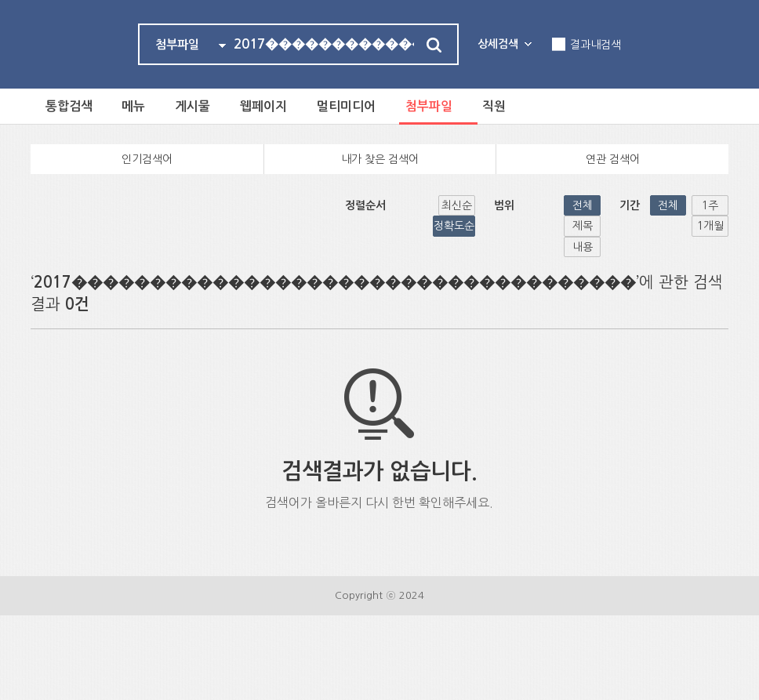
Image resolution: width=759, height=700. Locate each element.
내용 (537, 206)
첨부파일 (438, 106)
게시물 (197, 106)
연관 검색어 (613, 160)
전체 (451, 206)
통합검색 (70, 106)
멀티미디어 (354, 106)
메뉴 (136, 106)
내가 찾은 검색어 (380, 160)
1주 (667, 206)
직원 (505, 106)
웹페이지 (270, 106)
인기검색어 (147, 160)
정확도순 (362, 206)
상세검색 (498, 44)
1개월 (710, 206)
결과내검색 (596, 45)
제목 (494, 206)
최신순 (317, 206)
